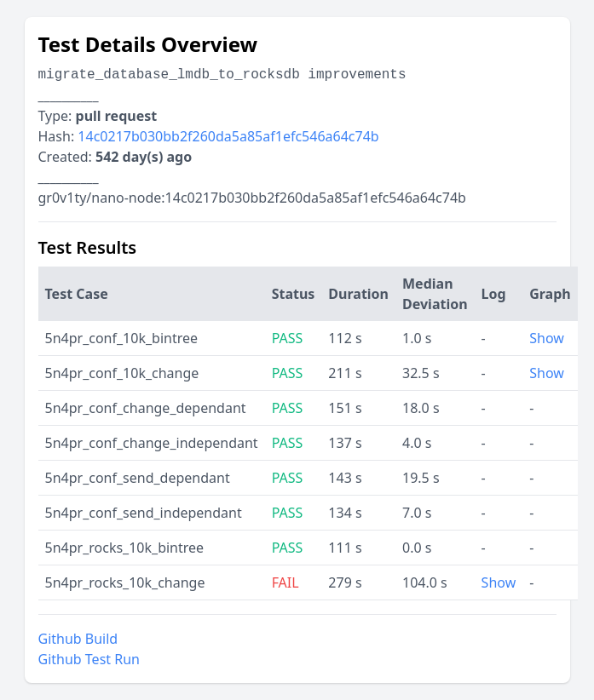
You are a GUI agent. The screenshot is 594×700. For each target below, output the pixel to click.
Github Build (78, 639)
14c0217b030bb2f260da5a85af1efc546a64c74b (228, 136)
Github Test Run (89, 659)
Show (547, 338)
